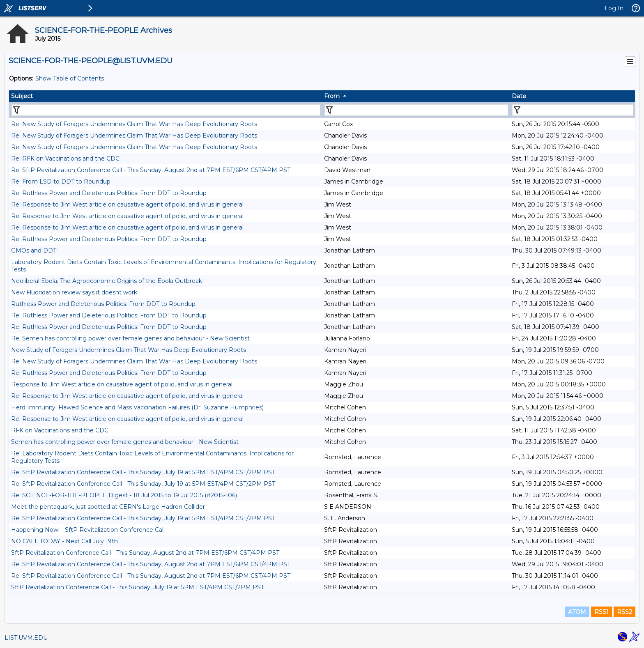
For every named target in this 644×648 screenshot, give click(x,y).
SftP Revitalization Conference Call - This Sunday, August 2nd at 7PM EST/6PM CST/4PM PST (145, 553)
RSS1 (601, 612)
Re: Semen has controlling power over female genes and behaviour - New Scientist (130, 338)
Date (519, 96)
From (332, 96)
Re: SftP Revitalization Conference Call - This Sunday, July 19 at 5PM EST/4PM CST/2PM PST (143, 472)
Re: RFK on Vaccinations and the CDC (65, 159)
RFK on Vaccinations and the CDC (60, 430)
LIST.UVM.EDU (26, 638)
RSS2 (624, 612)
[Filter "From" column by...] (416, 110)
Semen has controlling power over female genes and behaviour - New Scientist (125, 442)
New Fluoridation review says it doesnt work (74, 292)
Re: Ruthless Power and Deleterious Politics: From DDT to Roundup (109, 193)
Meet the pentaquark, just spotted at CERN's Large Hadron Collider (108, 507)
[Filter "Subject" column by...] (166, 110)
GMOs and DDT (34, 250)
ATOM (577, 612)
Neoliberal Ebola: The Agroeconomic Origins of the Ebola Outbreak (107, 281)
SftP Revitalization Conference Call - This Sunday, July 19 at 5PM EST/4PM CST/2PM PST (138, 587)
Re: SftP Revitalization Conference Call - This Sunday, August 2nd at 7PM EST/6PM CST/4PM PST (151, 170)
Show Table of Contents (70, 78)
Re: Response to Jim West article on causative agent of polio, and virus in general (127, 205)
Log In (614, 8)
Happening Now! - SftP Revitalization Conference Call (88, 530)
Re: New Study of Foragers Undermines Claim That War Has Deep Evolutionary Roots (134, 124)
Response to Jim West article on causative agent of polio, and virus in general (122, 384)
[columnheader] (166, 96)
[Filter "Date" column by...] (573, 110)
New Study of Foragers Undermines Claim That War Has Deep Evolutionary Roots (129, 350)
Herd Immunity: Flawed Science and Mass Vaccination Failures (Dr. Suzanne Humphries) (137, 407)
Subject (22, 96)
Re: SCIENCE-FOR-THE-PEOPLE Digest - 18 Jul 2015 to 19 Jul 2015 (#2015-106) (124, 495)
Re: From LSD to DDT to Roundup (61, 182)
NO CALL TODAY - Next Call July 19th (64, 541)
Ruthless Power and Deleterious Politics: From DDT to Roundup (103, 304)
